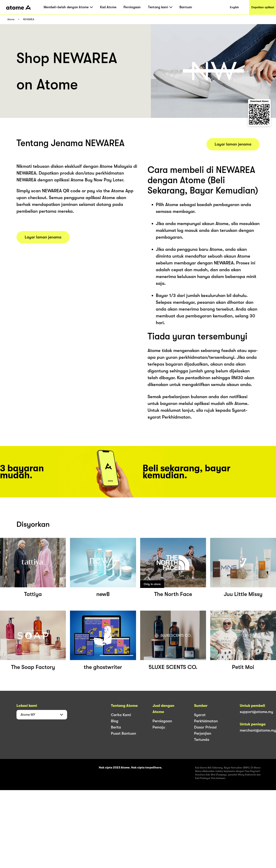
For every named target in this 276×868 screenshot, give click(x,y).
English (234, 7)
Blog (115, 721)
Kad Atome (108, 7)
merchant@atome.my (258, 730)
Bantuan (186, 7)
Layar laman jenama (43, 237)
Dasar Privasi (205, 727)
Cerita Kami (121, 715)
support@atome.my (256, 712)
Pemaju (159, 727)
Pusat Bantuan (123, 733)
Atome (11, 19)
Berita (116, 727)
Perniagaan (132, 7)
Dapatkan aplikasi (263, 7)
